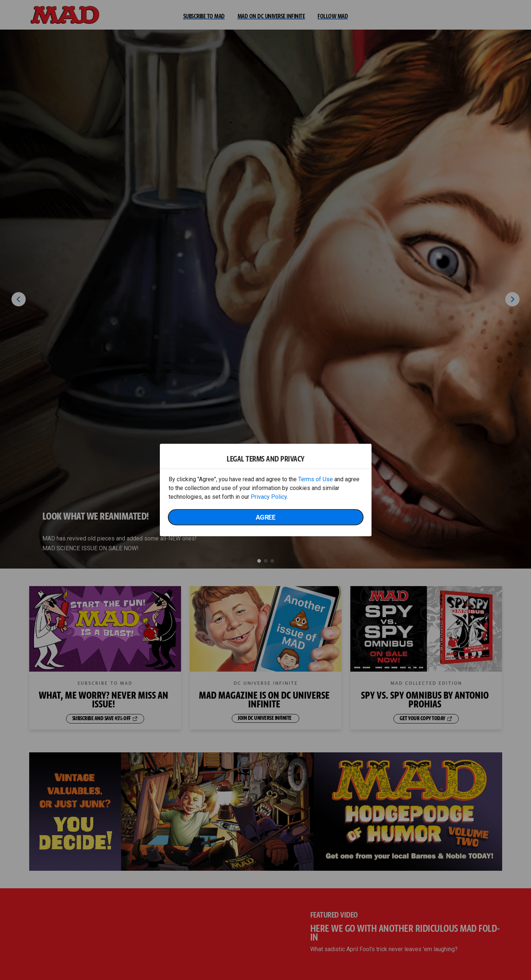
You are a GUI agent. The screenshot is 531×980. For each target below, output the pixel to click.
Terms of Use (315, 479)
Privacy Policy (269, 497)
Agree (266, 517)
